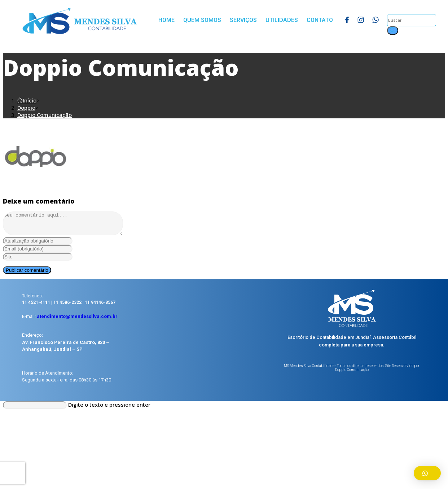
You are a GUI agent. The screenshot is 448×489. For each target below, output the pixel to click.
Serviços (243, 20)
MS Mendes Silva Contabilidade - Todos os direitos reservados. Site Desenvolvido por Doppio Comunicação (352, 372)
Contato (320, 20)
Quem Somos (202, 20)
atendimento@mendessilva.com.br (77, 321)
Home (166, 20)
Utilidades (282, 20)
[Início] (27, 100)
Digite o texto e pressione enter (109, 409)
